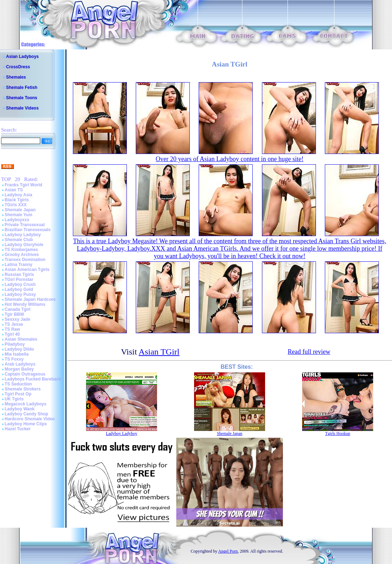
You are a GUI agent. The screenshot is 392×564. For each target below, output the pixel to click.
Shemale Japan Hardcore (30, 299)
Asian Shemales (21, 339)
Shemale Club (19, 240)
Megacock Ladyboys (25, 404)
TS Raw (12, 329)
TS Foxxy (14, 359)
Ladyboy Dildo (19, 349)
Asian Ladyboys (22, 57)
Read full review (309, 352)
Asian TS (14, 190)
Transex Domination (25, 260)
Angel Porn (228, 551)
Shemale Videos (22, 108)
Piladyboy (15, 344)
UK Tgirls (14, 399)
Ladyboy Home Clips (26, 424)
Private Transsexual (25, 225)
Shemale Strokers (23, 389)
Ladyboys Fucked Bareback (33, 379)
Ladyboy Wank (20, 409)
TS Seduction (18, 384)
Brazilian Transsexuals (28, 230)
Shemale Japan (20, 210)
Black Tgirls (17, 200)
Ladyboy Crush (20, 284)
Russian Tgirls (19, 275)
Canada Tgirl (18, 309)
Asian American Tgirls (27, 270)
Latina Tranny (18, 265)
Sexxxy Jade (17, 319)
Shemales (16, 77)
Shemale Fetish (22, 87)
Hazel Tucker (18, 429)
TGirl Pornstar (19, 280)
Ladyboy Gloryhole (24, 245)
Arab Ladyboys (20, 364)
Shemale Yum (18, 215)
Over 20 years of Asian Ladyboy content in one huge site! (230, 159)
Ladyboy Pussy (20, 294)
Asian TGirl (159, 352)
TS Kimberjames (21, 250)
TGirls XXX (16, 205)
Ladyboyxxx (17, 220)
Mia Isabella (17, 354)
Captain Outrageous (25, 374)
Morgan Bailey (19, 369)
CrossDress (18, 67)
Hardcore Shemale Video (30, 419)
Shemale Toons (22, 98)
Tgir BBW (14, 314)
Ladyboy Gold (19, 289)
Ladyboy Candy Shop (26, 414)
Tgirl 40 (12, 334)
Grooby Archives (22, 255)
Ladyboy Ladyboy (23, 235)
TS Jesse (14, 324)
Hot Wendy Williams (25, 304)
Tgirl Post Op (18, 394)
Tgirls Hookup (338, 433)
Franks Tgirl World (23, 185)
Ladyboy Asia (18, 195)
